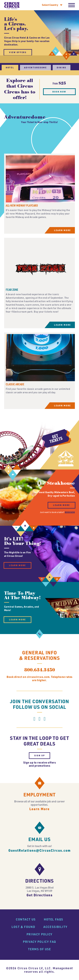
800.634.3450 (40, 686)
